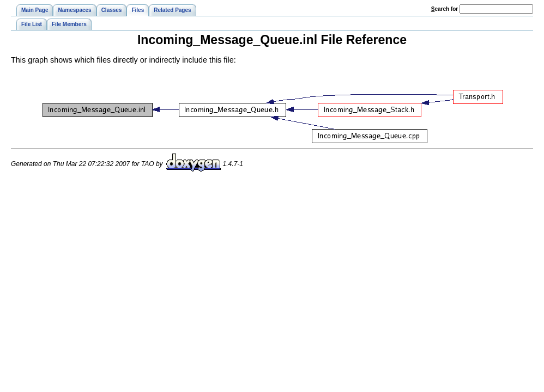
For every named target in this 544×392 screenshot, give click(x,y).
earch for (445, 9)
